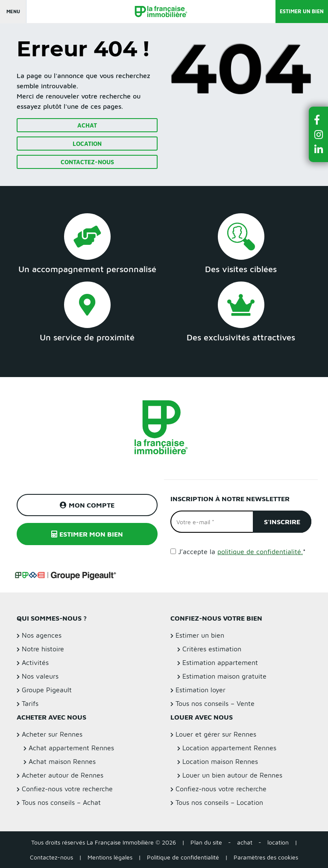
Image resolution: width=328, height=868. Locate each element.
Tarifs (30, 703)
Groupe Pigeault (47, 690)
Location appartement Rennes (229, 748)
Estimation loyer (201, 690)
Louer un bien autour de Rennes (232, 775)
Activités (35, 662)
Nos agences (42, 635)
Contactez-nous (87, 162)
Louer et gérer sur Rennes (216, 734)
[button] (319, 120)
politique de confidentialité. (260, 552)
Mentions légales (110, 857)
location (278, 842)
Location (87, 144)
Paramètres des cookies (266, 857)
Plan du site (206, 842)
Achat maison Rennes (62, 761)
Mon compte (87, 505)
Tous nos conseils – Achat (61, 802)
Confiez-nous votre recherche (67, 789)
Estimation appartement (220, 662)
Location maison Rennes (220, 761)
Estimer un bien (302, 11)
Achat (87, 125)
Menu (13, 11)
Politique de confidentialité (183, 857)
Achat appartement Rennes (71, 748)
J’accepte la (242, 552)
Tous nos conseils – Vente (215, 703)
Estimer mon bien (87, 534)
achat (245, 842)
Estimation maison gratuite (224, 676)
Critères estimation (212, 649)
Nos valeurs (40, 676)
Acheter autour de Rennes (63, 775)
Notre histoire (43, 649)
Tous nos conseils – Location (219, 802)
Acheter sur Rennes (52, 734)
